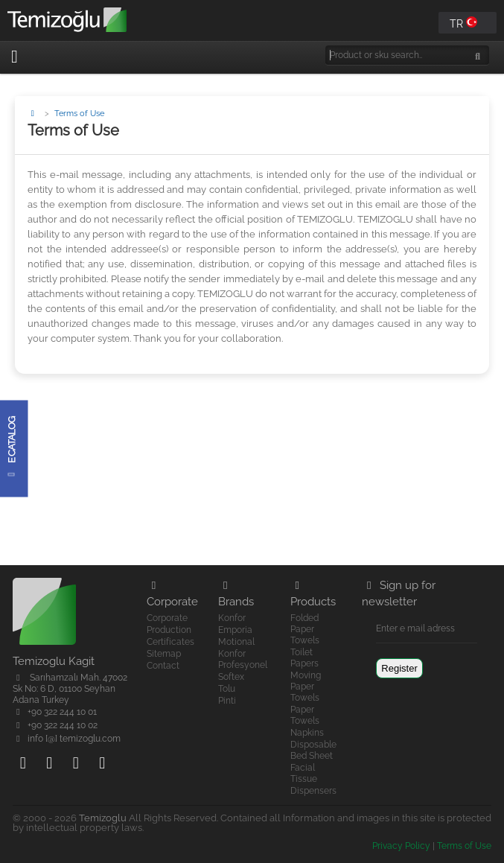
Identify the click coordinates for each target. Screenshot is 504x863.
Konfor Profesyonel (243, 659)
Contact (163, 666)
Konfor (232, 618)
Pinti (227, 701)
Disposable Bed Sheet (313, 750)
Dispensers (313, 791)
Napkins (307, 733)
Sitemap (164, 654)
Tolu (227, 689)
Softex (231, 677)
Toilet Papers (304, 658)
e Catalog (12, 448)
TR (463, 23)
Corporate (167, 618)
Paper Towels (305, 715)
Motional (236, 642)
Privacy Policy (401, 846)
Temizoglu (103, 818)
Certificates (170, 642)
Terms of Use (464, 846)
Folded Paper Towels (305, 629)
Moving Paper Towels (306, 687)
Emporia (235, 630)
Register (399, 668)
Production (169, 630)
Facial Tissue (304, 773)
